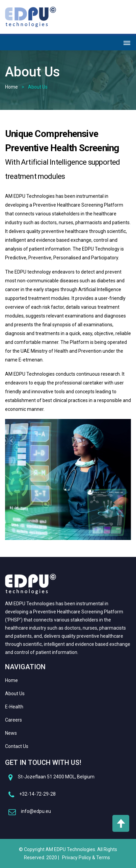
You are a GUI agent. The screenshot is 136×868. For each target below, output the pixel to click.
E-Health (14, 707)
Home (11, 87)
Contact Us (17, 746)
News (11, 733)
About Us (15, 694)
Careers (13, 720)
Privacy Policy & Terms (86, 858)
